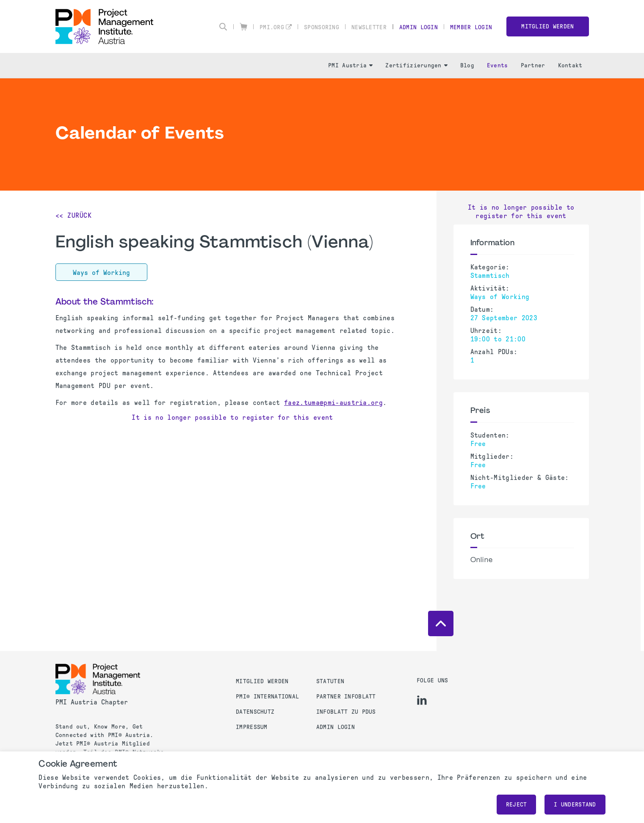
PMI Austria (350, 65)
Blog (467, 65)
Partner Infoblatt (346, 697)
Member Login (471, 27)
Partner (533, 65)
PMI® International (267, 697)
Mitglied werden (547, 26)
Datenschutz (255, 712)
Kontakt (570, 65)
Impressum (252, 727)
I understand (575, 805)
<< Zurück (74, 215)
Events (498, 65)
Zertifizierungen (416, 65)
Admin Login (419, 27)
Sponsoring (322, 27)
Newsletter (369, 27)
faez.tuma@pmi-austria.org (333, 403)
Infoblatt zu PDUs (346, 712)
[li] (422, 700)
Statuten (330, 681)
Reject (517, 805)
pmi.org (272, 27)
